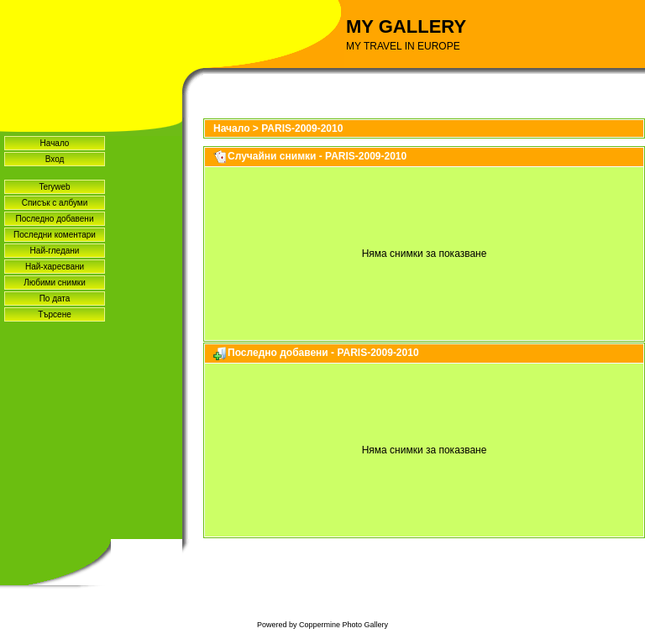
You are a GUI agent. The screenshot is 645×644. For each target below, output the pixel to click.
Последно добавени (55, 219)
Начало (55, 143)
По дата (55, 298)
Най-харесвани (55, 267)
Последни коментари (55, 235)
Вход (55, 159)
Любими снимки (55, 283)
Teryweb (54, 187)
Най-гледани (55, 251)
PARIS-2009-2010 (302, 128)
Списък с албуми (55, 203)
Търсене (55, 314)
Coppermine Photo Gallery (343, 625)
